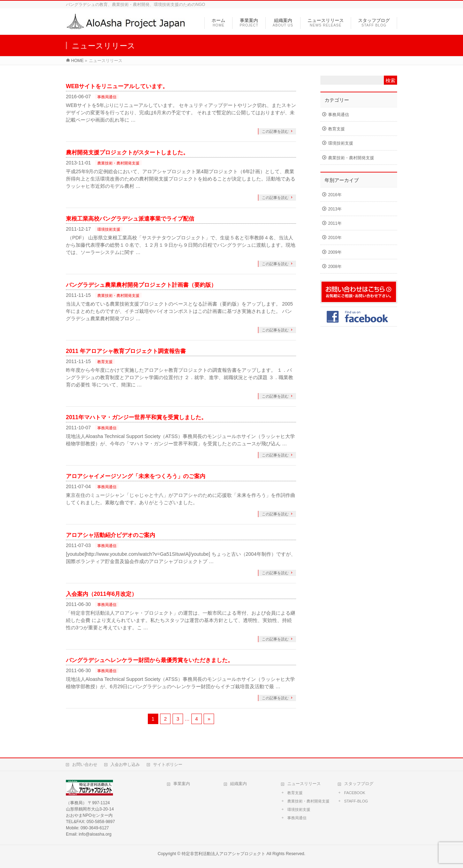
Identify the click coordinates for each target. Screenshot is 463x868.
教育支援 (105, 362)
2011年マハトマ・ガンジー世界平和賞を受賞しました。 (136, 417)
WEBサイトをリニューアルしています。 (117, 86)
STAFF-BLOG (356, 801)
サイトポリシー (168, 765)
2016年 (335, 195)
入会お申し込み (125, 765)
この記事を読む (275, 131)
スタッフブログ (359, 784)
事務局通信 (107, 97)
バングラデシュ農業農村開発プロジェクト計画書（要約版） (141, 285)
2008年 (335, 267)
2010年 (335, 238)
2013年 (335, 209)
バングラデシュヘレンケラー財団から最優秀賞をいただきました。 (150, 660)
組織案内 (238, 784)
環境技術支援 (109, 229)
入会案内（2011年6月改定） (102, 594)
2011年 (335, 223)
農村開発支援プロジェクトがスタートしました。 (127, 152)
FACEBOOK (355, 793)
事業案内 (182, 784)
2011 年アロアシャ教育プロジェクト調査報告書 (126, 351)
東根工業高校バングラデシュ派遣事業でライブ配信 (130, 219)
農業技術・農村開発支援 (118, 163)
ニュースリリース (304, 784)
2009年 (335, 252)
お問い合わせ (85, 765)
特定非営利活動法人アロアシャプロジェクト (223, 854)
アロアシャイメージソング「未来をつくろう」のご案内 (136, 476)
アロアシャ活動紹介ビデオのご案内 (111, 535)
